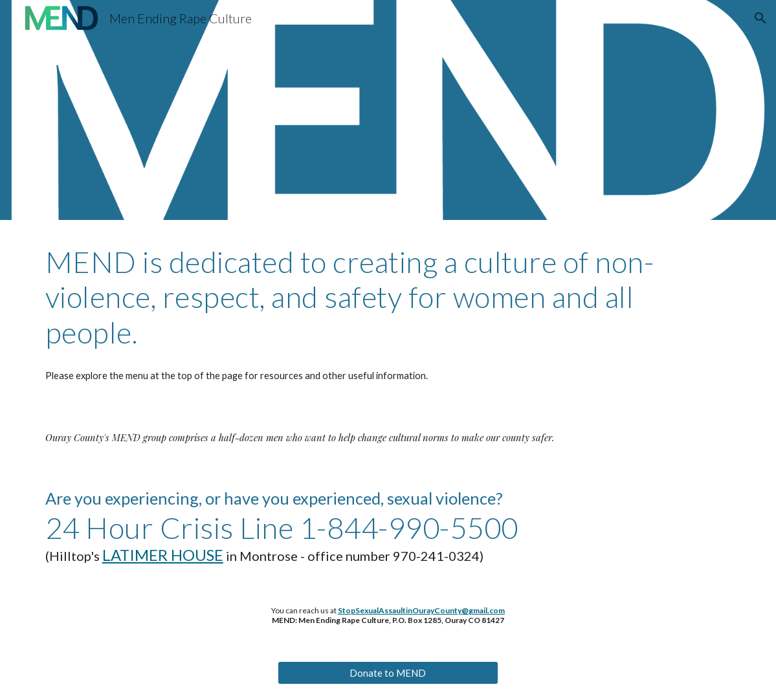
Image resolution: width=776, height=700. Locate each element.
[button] (760, 18)
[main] (388, 297)
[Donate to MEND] (388, 673)
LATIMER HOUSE (163, 555)
